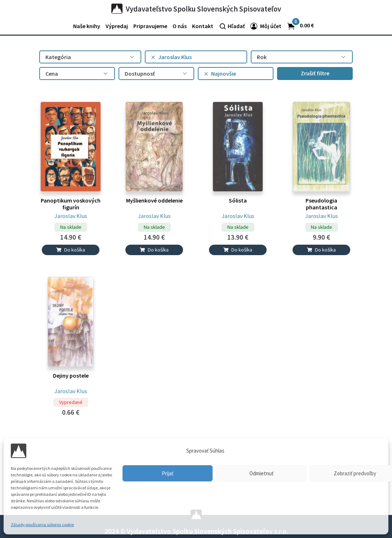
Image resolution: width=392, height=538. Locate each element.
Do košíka (71, 250)
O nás (180, 26)
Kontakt (203, 26)
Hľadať (236, 26)
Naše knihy (87, 26)
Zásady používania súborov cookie (42, 524)
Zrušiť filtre (315, 73)
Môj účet (271, 26)
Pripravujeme (150, 26)
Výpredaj (117, 26)
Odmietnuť (261, 473)
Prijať (168, 473)
